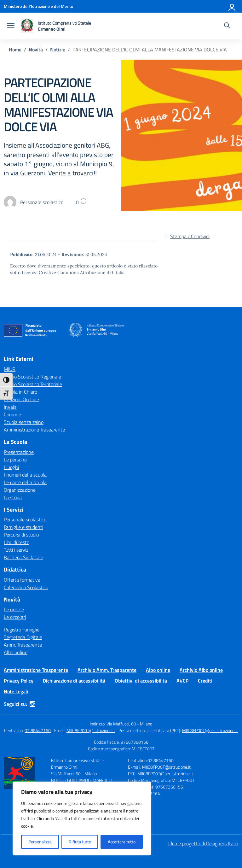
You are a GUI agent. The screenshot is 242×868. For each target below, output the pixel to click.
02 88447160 (38, 730)
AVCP (182, 681)
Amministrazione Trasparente (34, 430)
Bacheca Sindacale (23, 557)
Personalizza (40, 842)
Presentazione (19, 452)
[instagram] (32, 704)
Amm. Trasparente (23, 645)
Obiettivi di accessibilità (141, 681)
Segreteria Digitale (23, 637)
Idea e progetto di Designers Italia (203, 843)
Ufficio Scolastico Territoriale (33, 384)
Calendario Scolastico (26, 587)
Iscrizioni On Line (21, 399)
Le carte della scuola (25, 482)
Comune (12, 414)
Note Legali (16, 691)
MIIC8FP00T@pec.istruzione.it (210, 730)
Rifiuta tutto (80, 842)
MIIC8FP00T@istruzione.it (91, 730)
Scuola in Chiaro (20, 392)
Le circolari (15, 617)
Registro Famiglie (22, 630)
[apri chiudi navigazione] (11, 26)
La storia (13, 497)
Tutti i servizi (17, 550)
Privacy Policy (19, 681)
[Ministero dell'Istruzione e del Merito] (38, 6)
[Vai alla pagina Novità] (36, 50)
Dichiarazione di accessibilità (74, 681)
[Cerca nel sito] (227, 26)
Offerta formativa (22, 580)
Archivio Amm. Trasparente (107, 670)
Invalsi (11, 407)
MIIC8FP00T (143, 749)
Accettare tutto (122, 842)
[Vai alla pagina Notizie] (58, 50)
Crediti (205, 681)
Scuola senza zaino (24, 422)
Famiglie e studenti (23, 527)
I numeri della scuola (25, 475)
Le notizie (14, 609)
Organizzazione (20, 490)
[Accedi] (232, 6)
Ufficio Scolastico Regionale (32, 377)
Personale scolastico (25, 519)
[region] (82, 818)
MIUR (10, 369)
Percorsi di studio (21, 535)
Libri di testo (17, 542)
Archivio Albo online (201, 670)
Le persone (15, 460)
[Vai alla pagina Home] (15, 50)
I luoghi (11, 467)
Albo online (16, 652)
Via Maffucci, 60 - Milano (129, 724)
